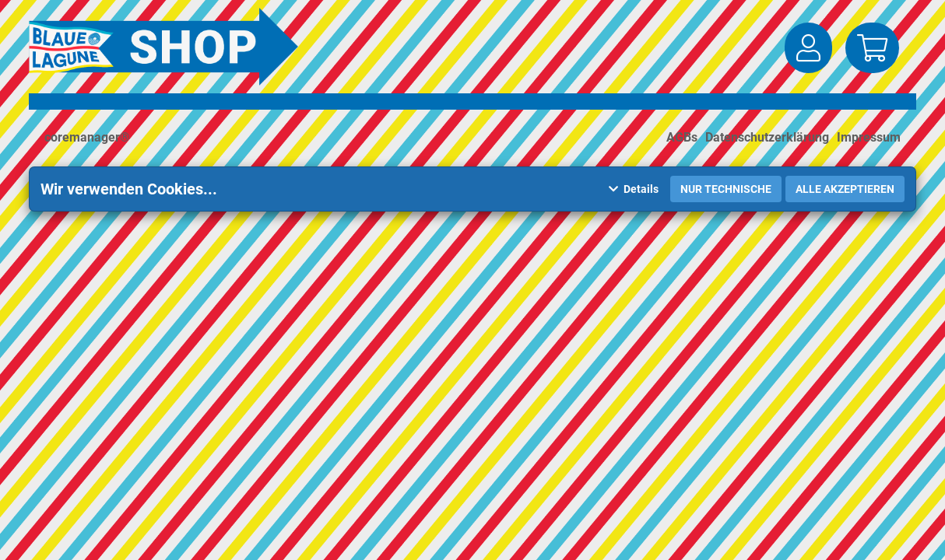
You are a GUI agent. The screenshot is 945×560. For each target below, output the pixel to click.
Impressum (869, 137)
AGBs (682, 137)
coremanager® (87, 137)
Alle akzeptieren (845, 189)
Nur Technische (726, 189)
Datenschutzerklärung (767, 137)
